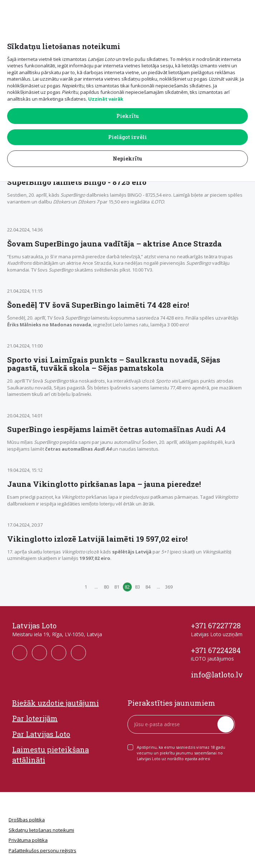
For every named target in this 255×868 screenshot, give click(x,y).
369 (169, 587)
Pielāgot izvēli (127, 137)
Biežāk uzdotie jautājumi (56, 703)
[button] (245, 11)
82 (127, 587)
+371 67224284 (216, 650)
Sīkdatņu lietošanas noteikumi (41, 830)
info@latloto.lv (217, 675)
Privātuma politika (28, 840)
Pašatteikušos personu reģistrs (42, 850)
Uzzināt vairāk (106, 99)
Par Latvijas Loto (41, 734)
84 (148, 587)
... (96, 587)
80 (106, 587)
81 (117, 587)
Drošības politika (27, 820)
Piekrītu (128, 116)
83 (138, 587)
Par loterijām (35, 718)
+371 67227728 (216, 625)
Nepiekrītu (127, 159)
